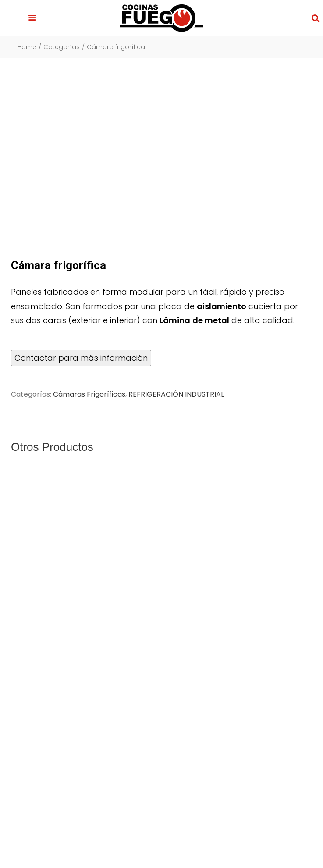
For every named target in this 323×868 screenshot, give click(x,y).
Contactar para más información (81, 358)
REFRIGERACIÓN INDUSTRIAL (176, 394)
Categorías (62, 47)
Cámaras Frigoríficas (89, 394)
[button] (32, 18)
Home (27, 47)
